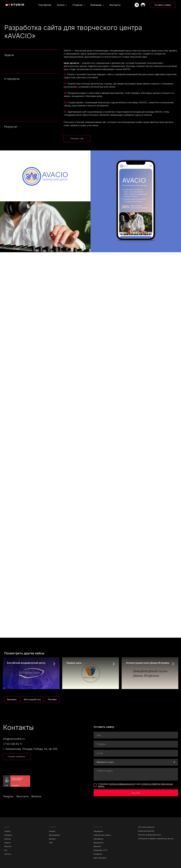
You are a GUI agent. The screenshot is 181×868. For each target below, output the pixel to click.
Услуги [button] (61, 5)
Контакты (115, 5)
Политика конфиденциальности (150, 835)
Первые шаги (74, 663)
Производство (98, 839)
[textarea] (136, 774)
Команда (7, 839)
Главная (7, 831)
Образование (98, 831)
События (7, 843)
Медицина (97, 846)
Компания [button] (96, 5)
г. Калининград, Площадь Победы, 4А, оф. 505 (30, 749)
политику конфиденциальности (122, 784)
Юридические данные (146, 831)
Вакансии (8, 846)
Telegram (8, 796)
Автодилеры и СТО (100, 850)
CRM (51, 843)
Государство (98, 854)
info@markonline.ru (14, 739)
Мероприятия (98, 843)
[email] (136, 753)
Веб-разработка (32, 699)
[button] (163, 5)
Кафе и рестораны (100, 858)
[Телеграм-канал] (143, 5)
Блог (6, 850)
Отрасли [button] (78, 5)
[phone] (136, 744)
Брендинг (12, 699)
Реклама (52, 699)
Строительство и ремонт (102, 835)
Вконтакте (22, 796)
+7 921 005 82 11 (12, 744)
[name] (136, 735)
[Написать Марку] (137, 5)
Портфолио (45, 5)
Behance (36, 796)
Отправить (136, 793)
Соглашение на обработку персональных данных (156, 839)
